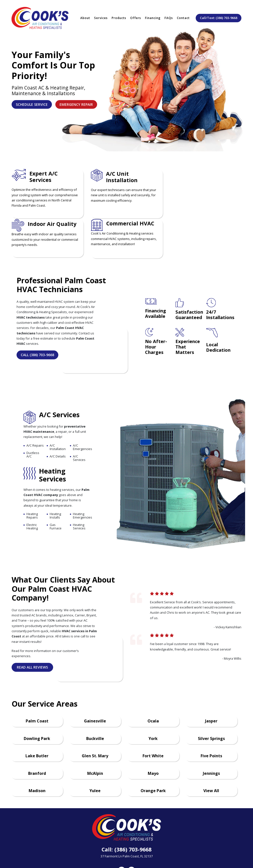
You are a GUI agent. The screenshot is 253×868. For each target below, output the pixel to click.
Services (101, 16)
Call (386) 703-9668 (37, 324)
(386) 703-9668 (133, 818)
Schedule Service (32, 104)
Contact (183, 16)
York (153, 708)
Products (119, 16)
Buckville (95, 708)
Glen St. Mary (95, 725)
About (85, 16)
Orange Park (153, 760)
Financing (153, 16)
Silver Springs (211, 708)
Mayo (153, 742)
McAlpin (95, 742)
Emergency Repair (76, 104)
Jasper (211, 690)
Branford (37, 742)
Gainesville (95, 690)
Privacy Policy (141, 850)
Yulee (95, 760)
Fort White (153, 725)
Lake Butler (37, 725)
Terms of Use (168, 850)
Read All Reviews (32, 636)
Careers (99, 850)
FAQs (169, 16)
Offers (136, 16)
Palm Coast (37, 690)
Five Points (211, 725)
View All (211, 760)
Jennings (211, 742)
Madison (37, 760)
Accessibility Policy (198, 850)
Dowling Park (37, 708)
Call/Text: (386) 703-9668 (219, 16)
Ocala (153, 690)
